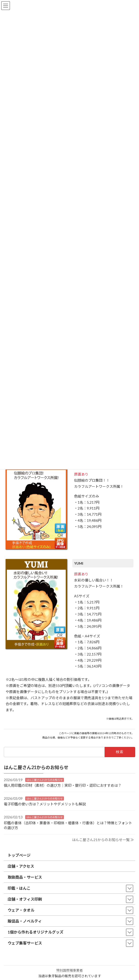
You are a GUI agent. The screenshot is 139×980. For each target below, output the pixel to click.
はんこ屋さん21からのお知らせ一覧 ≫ (103, 840)
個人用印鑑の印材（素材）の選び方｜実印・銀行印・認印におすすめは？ (63, 785)
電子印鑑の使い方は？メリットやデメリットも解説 (45, 804)
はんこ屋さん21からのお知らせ (45, 780)
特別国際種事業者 (69, 970)
